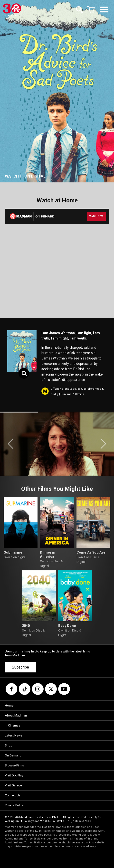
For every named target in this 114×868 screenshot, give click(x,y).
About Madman (16, 715)
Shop (9, 745)
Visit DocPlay (14, 775)
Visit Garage (13, 785)
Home (9, 705)
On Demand (13, 755)
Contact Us (13, 795)
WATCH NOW (96, 216)
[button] (11, 444)
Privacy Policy (14, 805)
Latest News (14, 735)
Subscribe (20, 667)
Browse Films (14, 765)
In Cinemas (13, 725)
